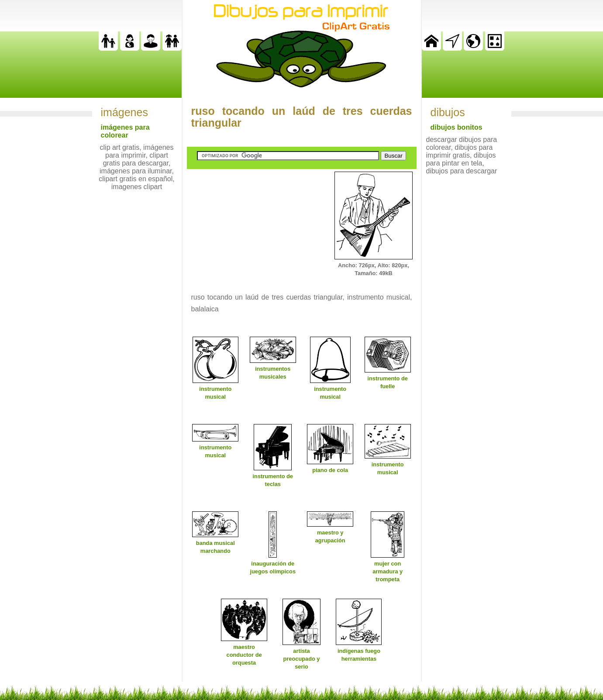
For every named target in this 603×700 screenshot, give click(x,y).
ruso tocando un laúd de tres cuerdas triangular (302, 117)
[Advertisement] (252, 226)
